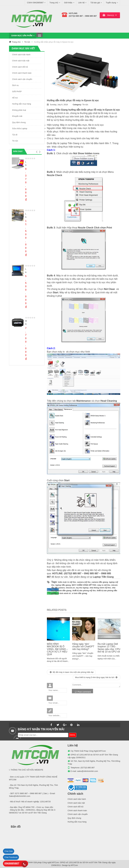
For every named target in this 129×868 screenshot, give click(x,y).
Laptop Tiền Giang (58, 110)
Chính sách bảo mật (21, 61)
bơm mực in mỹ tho (67, 582)
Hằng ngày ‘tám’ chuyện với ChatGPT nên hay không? (83, 647)
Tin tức (27, 42)
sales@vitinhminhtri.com (88, 771)
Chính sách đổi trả (20, 67)
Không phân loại (19, 110)
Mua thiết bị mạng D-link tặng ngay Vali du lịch (96, 677)
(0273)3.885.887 (88, 768)
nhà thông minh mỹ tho (100, 588)
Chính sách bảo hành (21, 55)
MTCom (74, 865)
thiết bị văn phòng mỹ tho (84, 591)
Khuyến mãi (17, 116)
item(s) (111, 15)
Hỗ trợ (15, 98)
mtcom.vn (70, 588)
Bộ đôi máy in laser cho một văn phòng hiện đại (72, 672)
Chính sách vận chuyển (22, 79)
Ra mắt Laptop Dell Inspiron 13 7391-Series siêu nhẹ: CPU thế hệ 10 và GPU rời (109, 648)
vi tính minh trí (64, 593)
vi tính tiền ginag (80, 593)
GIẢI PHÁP (17, 92)
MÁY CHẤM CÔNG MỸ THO (84, 585)
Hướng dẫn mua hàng (22, 104)
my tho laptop (82, 588)
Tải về (15, 135)
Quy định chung (19, 122)
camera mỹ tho (84, 582)
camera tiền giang (100, 582)
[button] (37, 152)
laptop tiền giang (63, 585)
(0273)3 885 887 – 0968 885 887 (83, 16)
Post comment (83, 692)
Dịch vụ (15, 85)
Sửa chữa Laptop (20, 128)
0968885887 (12, 864)
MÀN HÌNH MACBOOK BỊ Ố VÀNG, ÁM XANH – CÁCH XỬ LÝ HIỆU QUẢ (57, 649)
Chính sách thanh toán (22, 73)
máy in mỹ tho (104, 585)
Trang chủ (16, 42)
